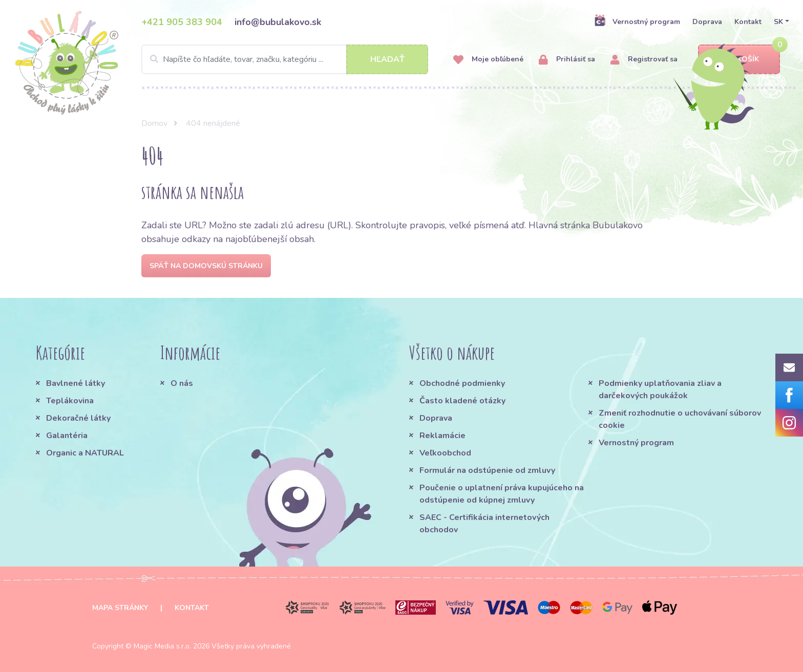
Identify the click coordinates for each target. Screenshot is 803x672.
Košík (739, 60)
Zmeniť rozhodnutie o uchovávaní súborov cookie (680, 419)
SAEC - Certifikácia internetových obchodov (484, 524)
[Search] (285, 59)
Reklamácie (442, 436)
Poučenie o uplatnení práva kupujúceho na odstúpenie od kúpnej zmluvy (502, 494)
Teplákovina (70, 401)
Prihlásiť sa (567, 60)
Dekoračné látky (78, 418)
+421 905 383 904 (182, 22)
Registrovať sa (644, 60)
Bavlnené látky (76, 383)
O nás (182, 383)
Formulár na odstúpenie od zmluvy (487, 470)
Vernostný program (637, 21)
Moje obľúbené (488, 60)
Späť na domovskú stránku (206, 266)
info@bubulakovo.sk (278, 22)
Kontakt (748, 22)
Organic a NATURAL (85, 453)
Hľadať (387, 59)
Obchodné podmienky (462, 383)
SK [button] (778, 22)
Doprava (707, 22)
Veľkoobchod (445, 453)
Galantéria (67, 436)
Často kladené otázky (462, 401)
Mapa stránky (120, 608)
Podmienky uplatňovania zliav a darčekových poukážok (660, 389)
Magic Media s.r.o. (162, 646)
